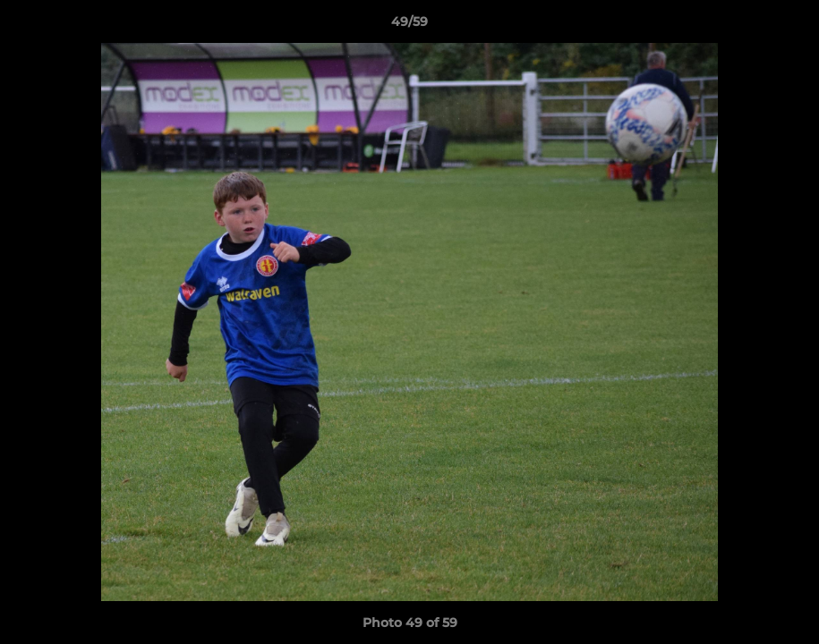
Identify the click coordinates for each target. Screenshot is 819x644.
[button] (787, 26)
